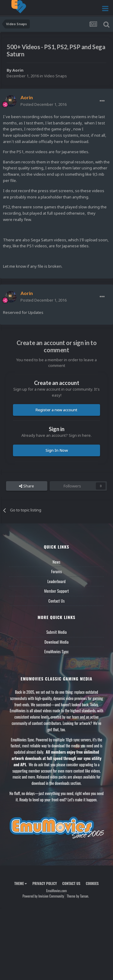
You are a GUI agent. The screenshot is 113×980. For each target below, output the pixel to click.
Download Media (57, 642)
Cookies (92, 883)
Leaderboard (56, 581)
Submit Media (57, 632)
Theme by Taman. (78, 896)
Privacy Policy (44, 883)
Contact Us (56, 601)
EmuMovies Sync (56, 651)
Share (27, 486)
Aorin (18, 70)
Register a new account (56, 410)
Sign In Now (57, 450)
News (57, 562)
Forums (57, 571)
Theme (20, 883)
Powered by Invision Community (43, 896)
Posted (44, 104)
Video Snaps (55, 76)
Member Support (56, 591)
